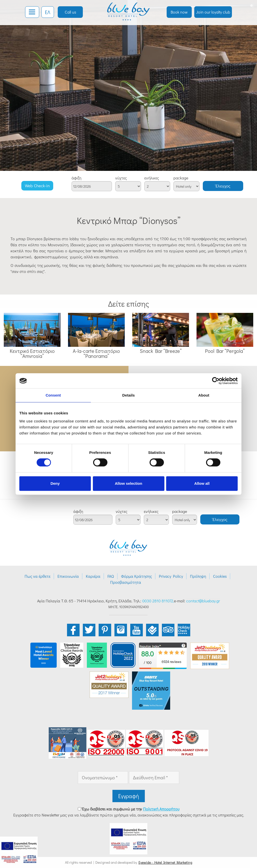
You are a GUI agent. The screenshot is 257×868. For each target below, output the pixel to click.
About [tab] (204, 395)
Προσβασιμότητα (126, 582)
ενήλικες (152, 178)
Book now (179, 12)
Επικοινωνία (68, 576)
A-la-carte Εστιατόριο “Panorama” (96, 353)
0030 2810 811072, (158, 601)
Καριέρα (93, 576)
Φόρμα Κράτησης (136, 576)
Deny (55, 483)
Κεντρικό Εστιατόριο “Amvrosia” (32, 353)
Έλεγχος (223, 186)
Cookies (220, 576)
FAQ (111, 576)
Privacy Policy (171, 576)
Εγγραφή (129, 796)
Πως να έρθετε (38, 576)
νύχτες (121, 178)
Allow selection (128, 483)
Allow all (202, 483)
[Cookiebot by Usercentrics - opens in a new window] (216, 381)
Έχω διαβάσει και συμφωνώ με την (131, 809)
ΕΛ (48, 12)
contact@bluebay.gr (203, 601)
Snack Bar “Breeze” (161, 351)
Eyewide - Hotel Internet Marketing (165, 862)
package (181, 178)
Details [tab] (128, 395)
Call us (70, 12)
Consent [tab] (53, 395)
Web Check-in (37, 186)
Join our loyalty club (213, 12)
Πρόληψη (198, 576)
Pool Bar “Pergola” (225, 351)
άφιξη (76, 178)
